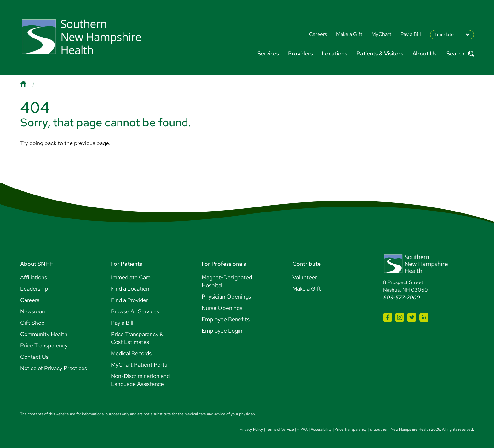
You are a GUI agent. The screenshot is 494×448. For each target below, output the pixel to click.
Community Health (44, 334)
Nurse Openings (222, 308)
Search (460, 54)
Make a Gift (307, 289)
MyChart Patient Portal (140, 365)
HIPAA (302, 429)
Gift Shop (32, 323)
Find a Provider (129, 300)
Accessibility (321, 429)
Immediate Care (131, 277)
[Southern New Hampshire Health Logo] (416, 272)
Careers (30, 300)
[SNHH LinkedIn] (424, 317)
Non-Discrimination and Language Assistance (140, 380)
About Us (424, 53)
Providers (300, 53)
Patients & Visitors (380, 53)
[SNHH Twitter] (412, 317)
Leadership (34, 289)
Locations (334, 53)
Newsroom (33, 311)
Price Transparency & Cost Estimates (137, 338)
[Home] (29, 84)
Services (268, 53)
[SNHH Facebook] (388, 317)
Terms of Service (280, 429)
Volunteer (305, 277)
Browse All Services (135, 311)
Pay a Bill (122, 323)
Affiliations (34, 277)
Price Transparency (44, 345)
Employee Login (222, 331)
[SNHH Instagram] (400, 317)
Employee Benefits (226, 319)
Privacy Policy (251, 429)
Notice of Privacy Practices (54, 368)
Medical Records (131, 353)
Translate (444, 34)
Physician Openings (226, 297)
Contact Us (34, 357)
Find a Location (130, 289)
